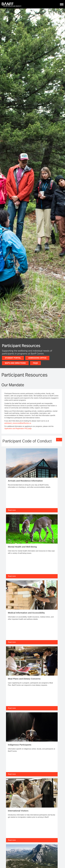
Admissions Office (37, 358)
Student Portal (13, 358)
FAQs (35, 363)
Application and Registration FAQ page (18, 429)
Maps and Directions (15, 363)
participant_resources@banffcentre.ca (18, 423)
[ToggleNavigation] (62, 4)
